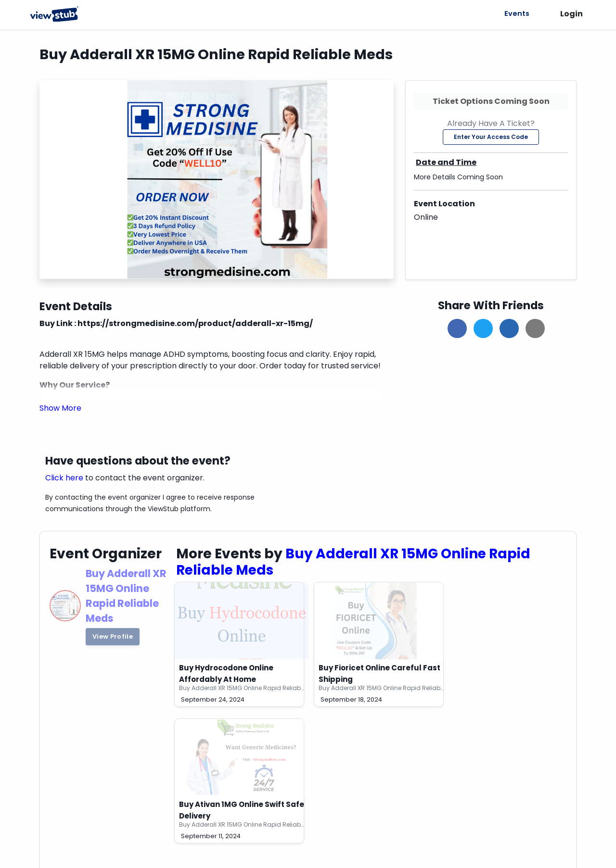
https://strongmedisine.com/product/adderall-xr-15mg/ (195, 323)
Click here (64, 478)
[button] (60, 408)
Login (571, 14)
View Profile (113, 636)
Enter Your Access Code (491, 137)
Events (515, 13)
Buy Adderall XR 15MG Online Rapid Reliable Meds (354, 562)
